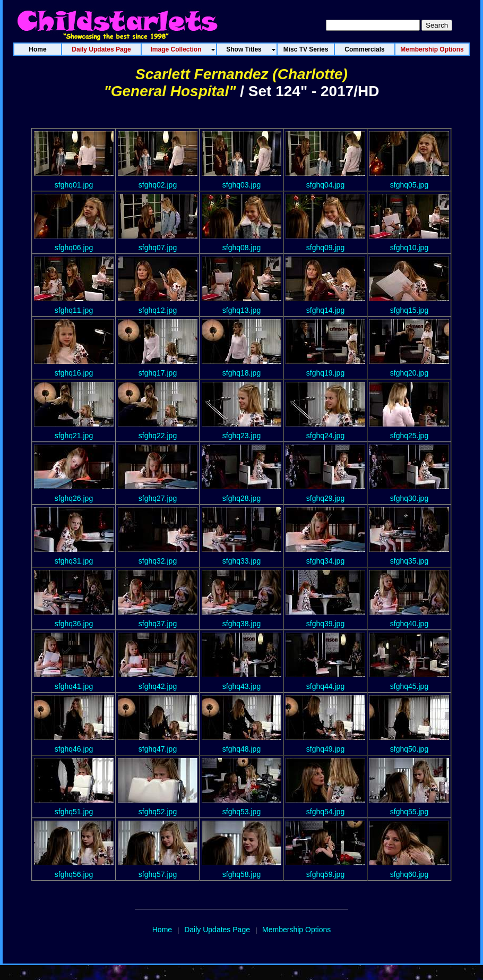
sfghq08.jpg (241, 248)
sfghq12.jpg (158, 310)
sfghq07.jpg (158, 248)
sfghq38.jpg (241, 624)
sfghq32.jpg (158, 561)
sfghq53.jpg (241, 812)
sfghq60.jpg (409, 874)
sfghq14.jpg (325, 310)
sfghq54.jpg (325, 812)
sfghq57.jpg (158, 874)
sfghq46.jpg (74, 749)
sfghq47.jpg (158, 749)
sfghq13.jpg (241, 310)
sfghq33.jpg (241, 561)
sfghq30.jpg (409, 498)
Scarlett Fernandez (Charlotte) (241, 74)
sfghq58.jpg (241, 874)
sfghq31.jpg (74, 561)
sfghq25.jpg (409, 436)
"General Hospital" (170, 91)
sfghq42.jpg (158, 686)
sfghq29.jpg (325, 498)
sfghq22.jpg (158, 436)
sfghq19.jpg (325, 373)
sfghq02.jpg (158, 185)
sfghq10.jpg (409, 248)
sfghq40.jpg (409, 624)
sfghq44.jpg (325, 686)
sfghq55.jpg (409, 812)
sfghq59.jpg (325, 874)
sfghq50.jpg (409, 749)
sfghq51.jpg (74, 812)
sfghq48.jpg (241, 749)
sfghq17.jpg (158, 373)
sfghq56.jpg (74, 874)
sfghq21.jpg (74, 436)
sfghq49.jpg (325, 749)
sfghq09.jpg (325, 248)
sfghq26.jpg (74, 498)
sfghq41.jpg (74, 686)
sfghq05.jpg (409, 185)
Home (162, 930)
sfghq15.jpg (409, 310)
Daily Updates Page (217, 930)
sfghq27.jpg (158, 498)
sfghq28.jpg (241, 498)
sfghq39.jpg (325, 624)
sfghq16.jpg (74, 373)
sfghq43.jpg (241, 686)
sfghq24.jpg (325, 436)
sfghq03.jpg (241, 185)
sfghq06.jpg (74, 248)
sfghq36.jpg (74, 624)
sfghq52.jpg (158, 812)
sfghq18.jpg (241, 373)
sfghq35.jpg (409, 561)
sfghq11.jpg (74, 310)
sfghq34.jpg (325, 561)
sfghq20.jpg (409, 373)
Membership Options (296, 930)
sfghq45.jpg (409, 686)
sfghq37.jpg (158, 624)
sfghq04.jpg (325, 185)
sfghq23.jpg (241, 436)
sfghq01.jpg (74, 185)
